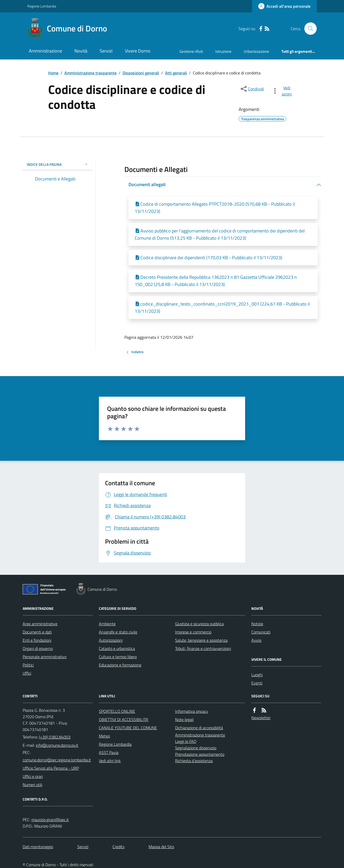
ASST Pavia (109, 752)
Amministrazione (45, 51)
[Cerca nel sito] (308, 29)
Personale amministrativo (45, 657)
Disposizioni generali (141, 73)
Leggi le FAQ (186, 741)
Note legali (184, 719)
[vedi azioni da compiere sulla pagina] (283, 91)
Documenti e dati (37, 632)
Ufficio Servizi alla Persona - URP (51, 768)
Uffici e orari (33, 776)
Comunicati (261, 632)
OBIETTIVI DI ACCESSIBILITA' (124, 719)
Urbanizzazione (256, 51)
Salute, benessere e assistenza (201, 640)
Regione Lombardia (42, 6)
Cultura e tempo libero (118, 657)
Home (53, 73)
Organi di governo (38, 648)
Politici (28, 665)
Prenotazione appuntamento (200, 754)
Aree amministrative (40, 624)
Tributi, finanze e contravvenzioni (203, 648)
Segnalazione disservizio (196, 748)
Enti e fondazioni (37, 640)
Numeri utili (32, 785)
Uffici (27, 673)
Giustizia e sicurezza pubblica (199, 624)
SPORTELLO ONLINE (117, 711)
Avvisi (256, 640)
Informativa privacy (192, 711)
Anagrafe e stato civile (118, 632)
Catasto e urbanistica (117, 648)
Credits (118, 847)
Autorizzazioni (111, 640)
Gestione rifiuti (191, 51)
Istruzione (223, 51)
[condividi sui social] (252, 89)
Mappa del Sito (161, 847)
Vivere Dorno (138, 51)
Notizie (257, 624)
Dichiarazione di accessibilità (199, 728)
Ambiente (107, 624)
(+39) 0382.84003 (55, 737)
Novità (81, 51)
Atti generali (176, 73)
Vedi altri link (110, 761)
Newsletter (261, 718)
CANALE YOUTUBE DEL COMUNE (128, 728)
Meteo (104, 736)
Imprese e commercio (193, 632)
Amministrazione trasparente (91, 73)
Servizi (106, 51)
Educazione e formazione (120, 665)
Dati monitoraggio (38, 847)
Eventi (257, 683)
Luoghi (257, 675)
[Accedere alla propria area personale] (284, 6)
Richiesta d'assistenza (194, 761)
